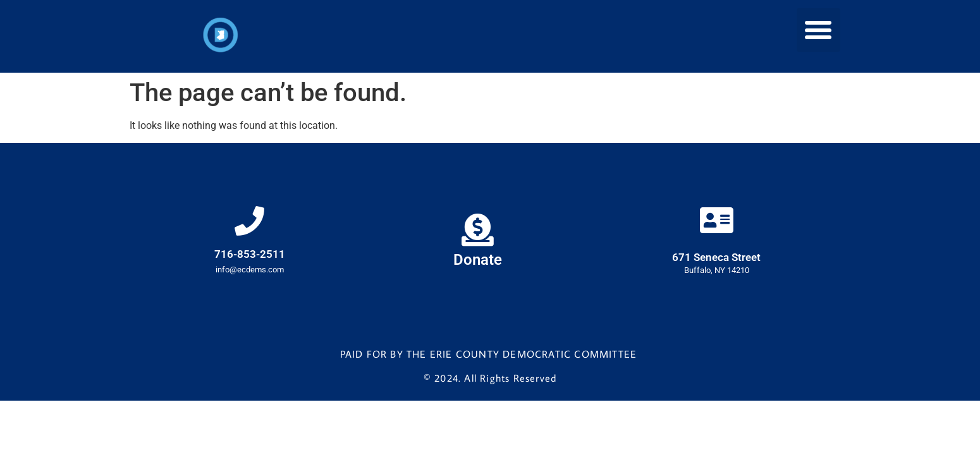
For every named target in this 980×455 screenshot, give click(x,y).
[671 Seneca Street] (716, 222)
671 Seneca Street (716, 259)
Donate (478, 262)
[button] (818, 30)
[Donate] (478, 230)
